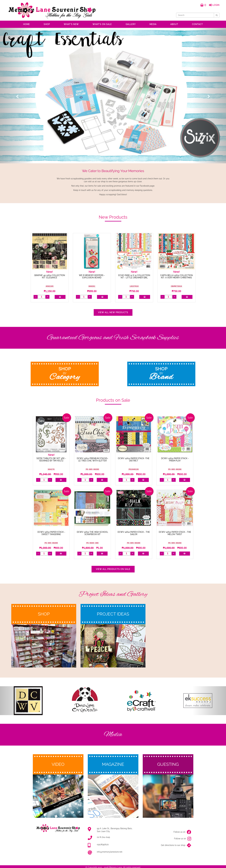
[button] (17, 96)
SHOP (47, 24)
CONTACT (197, 24)
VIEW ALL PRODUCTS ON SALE (113, 569)
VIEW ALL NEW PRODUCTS (113, 312)
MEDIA (153, 24)
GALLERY (131, 24)
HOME (26, 24)
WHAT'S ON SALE (102, 24)
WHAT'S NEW (71, 24)
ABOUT (174, 24)
